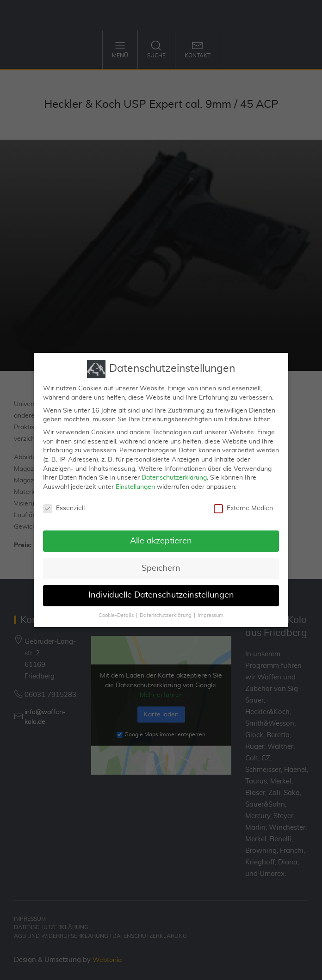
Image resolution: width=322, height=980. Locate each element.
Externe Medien (243, 504)
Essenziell (64, 504)
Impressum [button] (211, 611)
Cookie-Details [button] (116, 611)
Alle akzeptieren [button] (161, 536)
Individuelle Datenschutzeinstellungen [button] (161, 591)
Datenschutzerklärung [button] (166, 611)
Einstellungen (135, 482)
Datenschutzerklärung (174, 473)
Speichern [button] (161, 564)
